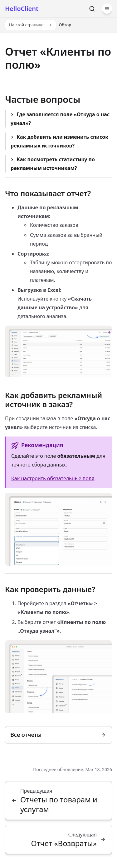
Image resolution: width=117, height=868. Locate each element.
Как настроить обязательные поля (53, 478)
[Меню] (107, 9)
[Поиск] (92, 9)
